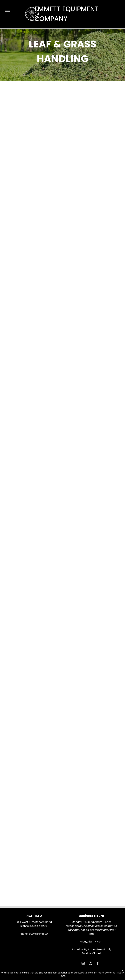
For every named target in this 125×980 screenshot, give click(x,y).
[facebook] (98, 964)
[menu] (7, 10)
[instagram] (90, 964)
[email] (83, 964)
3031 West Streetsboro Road (34, 922)
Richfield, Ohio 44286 (34, 926)
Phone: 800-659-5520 (34, 934)
